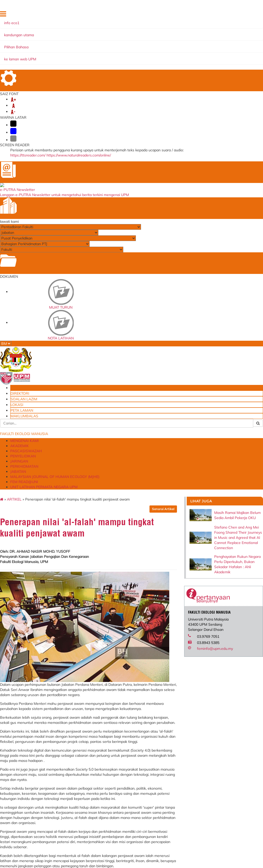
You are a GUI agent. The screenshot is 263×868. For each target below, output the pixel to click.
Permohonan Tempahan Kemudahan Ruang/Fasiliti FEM (170, 784)
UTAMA (144, 15)
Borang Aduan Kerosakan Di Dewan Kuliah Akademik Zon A (172, 769)
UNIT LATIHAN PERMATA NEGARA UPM (68, 62)
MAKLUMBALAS (222, 22)
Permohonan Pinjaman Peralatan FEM (171, 798)
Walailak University (129, 770)
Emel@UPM (165, 861)
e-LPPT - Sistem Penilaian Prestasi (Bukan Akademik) (88, 748)
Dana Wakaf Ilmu (169, 856)
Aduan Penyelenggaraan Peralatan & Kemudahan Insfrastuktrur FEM (170, 751)
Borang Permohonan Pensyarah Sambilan (172, 849)
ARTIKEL (43, 77)
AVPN (119, 775)
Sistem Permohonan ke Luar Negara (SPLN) (89, 772)
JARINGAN (172, 51)
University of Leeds (130, 765)
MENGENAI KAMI (48, 51)
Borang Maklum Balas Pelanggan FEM (169, 823)
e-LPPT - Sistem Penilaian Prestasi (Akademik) (87, 735)
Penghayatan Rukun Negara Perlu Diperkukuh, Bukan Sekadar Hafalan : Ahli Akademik (238, 178)
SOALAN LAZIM (185, 15)
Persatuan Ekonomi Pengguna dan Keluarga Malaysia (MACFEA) (130, 755)
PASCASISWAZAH (109, 51)
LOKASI (205, 15)
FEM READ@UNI (170, 57)
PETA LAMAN (224, 15)
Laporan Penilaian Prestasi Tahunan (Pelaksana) (87, 760)
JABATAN (41, 57)
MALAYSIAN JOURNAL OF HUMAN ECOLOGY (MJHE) (102, 57)
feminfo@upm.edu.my (231, 281)
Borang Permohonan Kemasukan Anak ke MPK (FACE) (172, 810)
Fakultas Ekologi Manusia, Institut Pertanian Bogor (127, 735)
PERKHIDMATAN (201, 51)
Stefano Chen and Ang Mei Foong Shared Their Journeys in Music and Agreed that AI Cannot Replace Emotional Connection (239, 134)
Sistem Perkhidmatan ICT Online (90, 783)
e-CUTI (79, 789)
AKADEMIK (78, 51)
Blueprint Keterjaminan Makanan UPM (167, 735)
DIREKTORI (161, 15)
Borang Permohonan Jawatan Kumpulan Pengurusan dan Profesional (172, 836)
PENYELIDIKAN (144, 51)
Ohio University (126, 744)
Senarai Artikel (184, 86)
